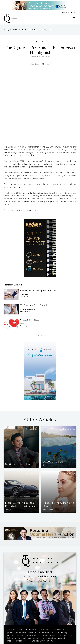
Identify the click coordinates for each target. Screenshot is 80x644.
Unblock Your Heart (30, 250)
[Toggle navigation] (74, 18)
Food (12, 30)
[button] (39, 266)
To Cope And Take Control (33, 235)
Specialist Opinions (19, 632)
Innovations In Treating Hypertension (38, 221)
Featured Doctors (37, 632)
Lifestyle (71, 632)
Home (6, 30)
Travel (57, 632)
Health (49, 632)
